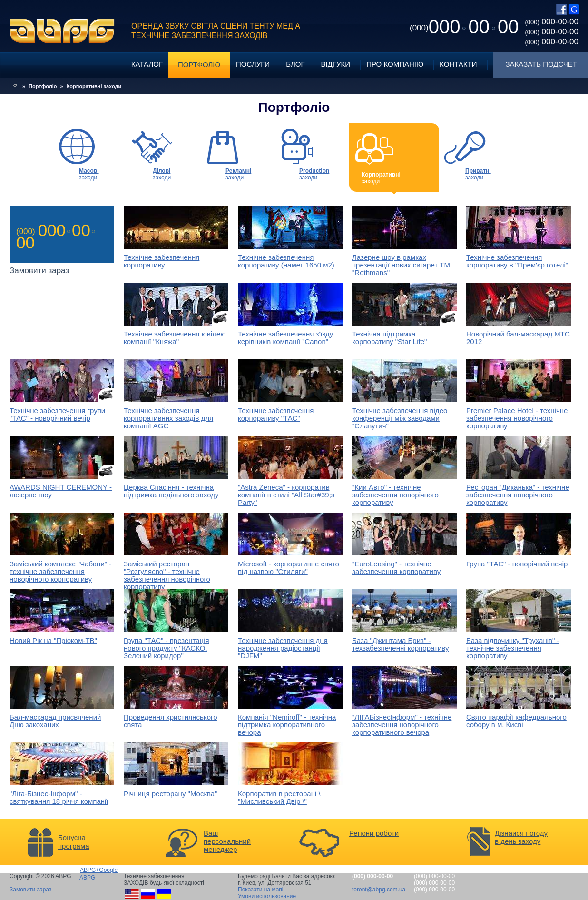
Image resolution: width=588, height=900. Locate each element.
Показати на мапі (261, 890)
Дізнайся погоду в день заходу (521, 837)
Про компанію (395, 64)
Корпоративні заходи (94, 86)
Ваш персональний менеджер (227, 841)
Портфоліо (199, 64)
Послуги (253, 64)
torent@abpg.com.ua (379, 890)
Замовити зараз (30, 890)
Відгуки (336, 64)
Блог (295, 64)
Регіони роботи (374, 833)
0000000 (464, 27)
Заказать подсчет (541, 64)
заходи (89, 174)
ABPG (62, 31)
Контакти (458, 64)
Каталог (147, 64)
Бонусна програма (74, 842)
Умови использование (267, 896)
